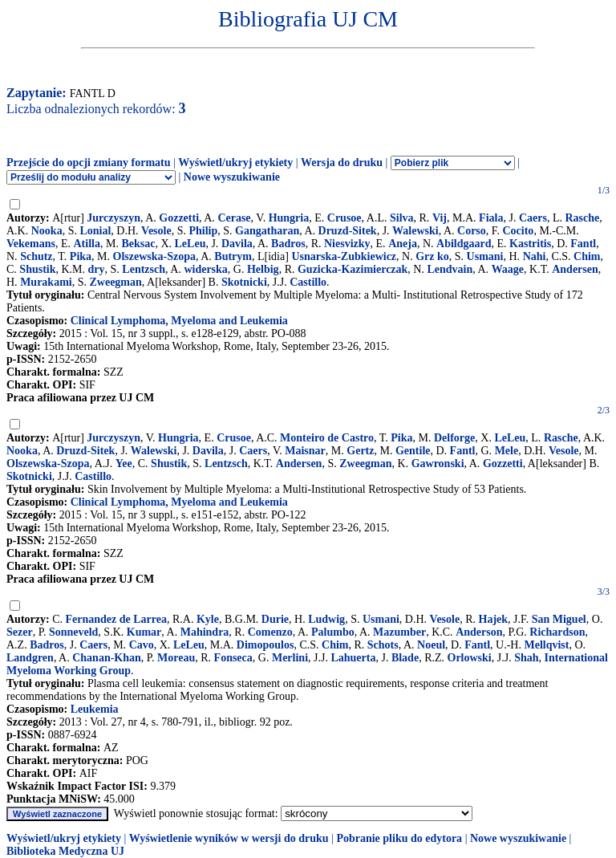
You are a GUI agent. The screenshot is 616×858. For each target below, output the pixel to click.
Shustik (37, 269)
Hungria (289, 218)
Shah (526, 658)
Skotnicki (244, 282)
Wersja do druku (342, 163)
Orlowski (470, 658)
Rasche (582, 218)
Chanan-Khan (107, 658)
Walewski (415, 231)
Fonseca (233, 658)
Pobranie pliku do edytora (399, 838)
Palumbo (333, 632)
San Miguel (559, 619)
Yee (124, 464)
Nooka (47, 231)
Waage (508, 269)
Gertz (360, 451)
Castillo (308, 282)
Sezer (20, 632)
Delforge (454, 438)
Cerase (234, 218)
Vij (440, 218)
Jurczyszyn (113, 218)
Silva (402, 218)
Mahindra (205, 632)
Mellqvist (546, 645)
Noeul (431, 645)
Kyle (208, 619)
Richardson (557, 632)
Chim (587, 256)
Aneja (403, 244)
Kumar (144, 632)
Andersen (575, 269)
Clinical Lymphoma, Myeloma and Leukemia (179, 321)
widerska (205, 269)
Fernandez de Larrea (117, 619)
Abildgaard (464, 244)
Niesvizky (347, 244)
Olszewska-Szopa (154, 256)
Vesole (156, 231)
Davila (237, 244)
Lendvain (450, 269)
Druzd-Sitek (348, 231)
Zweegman (115, 282)
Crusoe (344, 218)
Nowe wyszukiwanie (232, 177)
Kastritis (530, 244)
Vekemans (31, 244)
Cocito (518, 231)
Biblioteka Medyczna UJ (65, 851)
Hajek (494, 619)
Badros (288, 244)
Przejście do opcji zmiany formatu (89, 163)
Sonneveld (73, 632)
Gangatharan (267, 231)
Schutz (36, 256)
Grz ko (432, 256)
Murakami (46, 282)
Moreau (176, 658)
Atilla (87, 244)
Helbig (263, 269)
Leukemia (95, 709)
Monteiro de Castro (327, 438)
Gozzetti (179, 218)
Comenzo (270, 632)
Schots (383, 645)
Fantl (583, 244)
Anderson (479, 632)
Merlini (290, 658)
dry (97, 269)
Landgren (30, 658)
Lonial (95, 231)
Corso (472, 231)
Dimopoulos (265, 645)
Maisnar (305, 451)
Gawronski (438, 464)
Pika (81, 256)
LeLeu (190, 244)
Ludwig (326, 619)
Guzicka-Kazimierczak (353, 269)
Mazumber (399, 632)
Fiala (491, 218)
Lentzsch (144, 269)
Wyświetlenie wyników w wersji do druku (229, 838)
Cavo (142, 645)
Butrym (233, 256)
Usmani (485, 256)
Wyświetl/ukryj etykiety (235, 163)
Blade (405, 658)
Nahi (535, 256)
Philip (203, 231)
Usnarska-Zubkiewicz (344, 256)
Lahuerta (353, 658)
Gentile (413, 451)
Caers (533, 218)
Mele (507, 451)
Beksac (138, 244)
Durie (275, 619)
